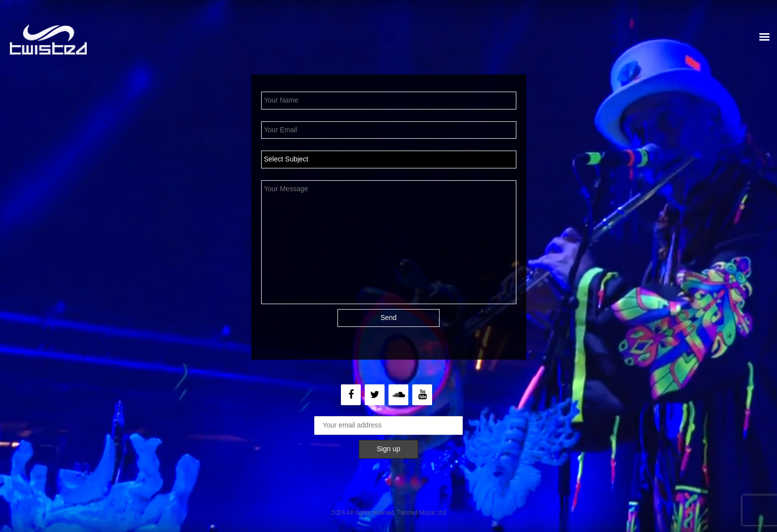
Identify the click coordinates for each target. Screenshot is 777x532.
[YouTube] (422, 395)
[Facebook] (351, 395)
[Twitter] (375, 395)
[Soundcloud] (398, 395)
